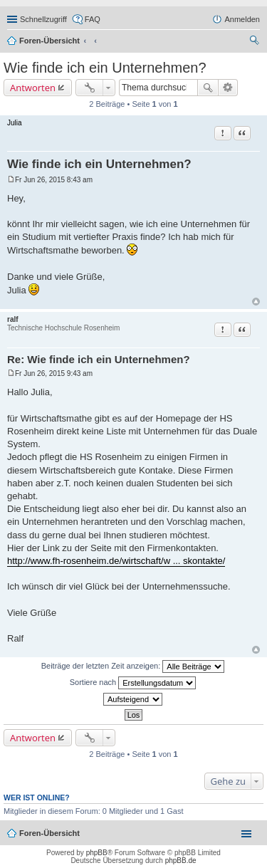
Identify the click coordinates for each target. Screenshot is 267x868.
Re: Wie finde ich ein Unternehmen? (99, 359)
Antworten (33, 88)
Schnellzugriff (43, 19)
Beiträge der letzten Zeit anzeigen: (133, 666)
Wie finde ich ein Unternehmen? (105, 68)
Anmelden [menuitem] (242, 19)
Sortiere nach (133, 683)
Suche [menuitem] (256, 42)
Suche (208, 88)
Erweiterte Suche (228, 88)
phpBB (97, 853)
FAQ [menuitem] (93, 19)
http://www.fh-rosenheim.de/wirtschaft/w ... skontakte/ (116, 561)
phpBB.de (181, 861)
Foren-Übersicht (49, 41)
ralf (13, 319)
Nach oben (256, 302)
